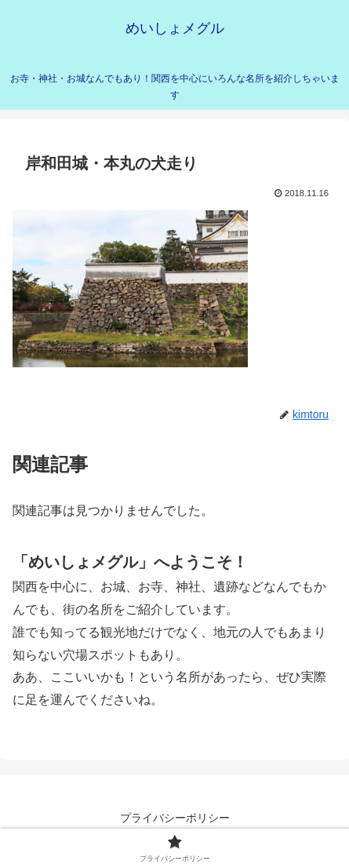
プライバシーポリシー (175, 818)
